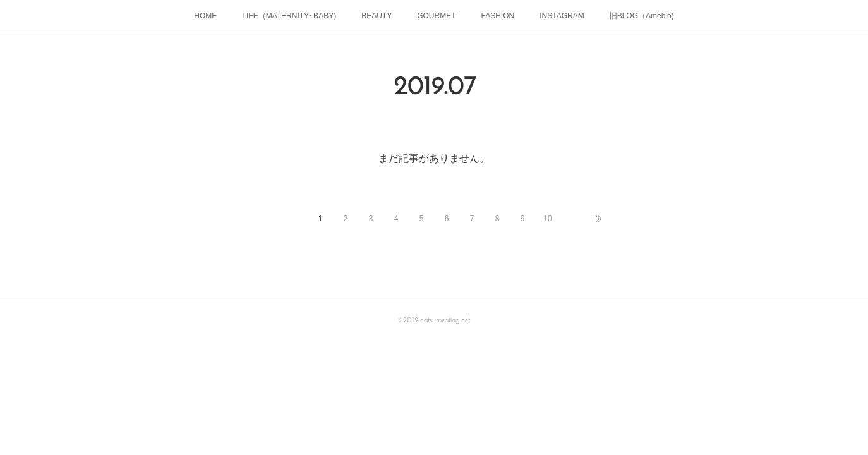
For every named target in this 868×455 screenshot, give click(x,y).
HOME (205, 16)
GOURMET (436, 16)
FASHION (498, 16)
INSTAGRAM (562, 16)
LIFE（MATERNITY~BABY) (289, 16)
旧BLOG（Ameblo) (642, 16)
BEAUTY (377, 16)
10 (547, 219)
